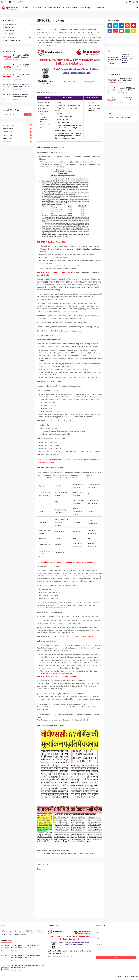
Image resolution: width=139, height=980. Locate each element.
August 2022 (18, 132)
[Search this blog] (14, 115)
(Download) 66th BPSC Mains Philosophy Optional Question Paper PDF (21, 76)
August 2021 (18, 138)
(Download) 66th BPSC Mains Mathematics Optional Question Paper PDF (21, 56)
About (12, 2)
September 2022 (18, 128)
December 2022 (18, 125)
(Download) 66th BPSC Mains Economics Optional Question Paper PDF (22, 66)
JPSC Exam (18, 34)
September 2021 (18, 135)
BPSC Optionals (127, 63)
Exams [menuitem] (36, 8)
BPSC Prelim (18, 31)
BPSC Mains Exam (113, 57)
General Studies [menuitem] (51, 8)
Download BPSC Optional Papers (86, 562)
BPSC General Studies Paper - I (114, 60)
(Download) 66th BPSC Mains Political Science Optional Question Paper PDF (21, 86)
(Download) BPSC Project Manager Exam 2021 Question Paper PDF (126, 89)
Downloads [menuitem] (100, 8)
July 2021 (18, 142)
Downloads (111, 64)
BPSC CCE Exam (18, 24)
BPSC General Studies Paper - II (129, 60)
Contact (21, 2)
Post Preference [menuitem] (70, 8)
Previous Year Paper (18, 41)
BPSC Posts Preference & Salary (128, 56)
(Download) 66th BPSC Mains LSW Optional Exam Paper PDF (21, 96)
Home (4, 2)
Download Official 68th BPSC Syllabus (82, 637)
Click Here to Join (87, 853)
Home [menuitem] (26, 8)
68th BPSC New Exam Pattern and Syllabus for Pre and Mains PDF (69, 952)
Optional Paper (18, 37)
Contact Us (134, 976)
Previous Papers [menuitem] (86, 8)
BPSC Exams (18, 27)
